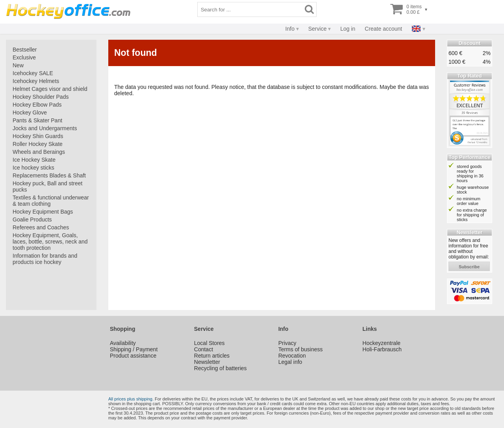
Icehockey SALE (33, 73)
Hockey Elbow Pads (37, 105)
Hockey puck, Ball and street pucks (47, 186)
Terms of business (301, 349)
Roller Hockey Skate (38, 144)
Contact (204, 349)
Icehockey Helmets (36, 81)
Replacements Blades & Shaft (49, 175)
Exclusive (24, 57)
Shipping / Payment (134, 349)
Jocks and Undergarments (45, 128)
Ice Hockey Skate (34, 160)
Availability (123, 343)
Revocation (292, 356)
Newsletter (207, 362)
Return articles (212, 356)
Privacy (287, 343)
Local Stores (209, 343)
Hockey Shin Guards (38, 136)
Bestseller (25, 50)
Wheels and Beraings (39, 152)
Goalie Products (32, 220)
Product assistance (133, 356)
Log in (348, 29)
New (18, 65)
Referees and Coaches (41, 227)
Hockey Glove (30, 113)
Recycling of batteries (220, 368)
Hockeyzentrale (382, 343)
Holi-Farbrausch (382, 349)
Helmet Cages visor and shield (50, 89)
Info (290, 29)
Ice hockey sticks (33, 168)
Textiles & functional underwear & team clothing (51, 201)
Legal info (290, 362)
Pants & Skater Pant (37, 120)
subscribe (469, 267)
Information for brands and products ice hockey (45, 259)
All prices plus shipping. (131, 399)
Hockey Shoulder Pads (41, 97)
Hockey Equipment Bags (43, 212)
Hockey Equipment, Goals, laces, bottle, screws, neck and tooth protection (50, 242)
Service (318, 29)
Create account (383, 29)
